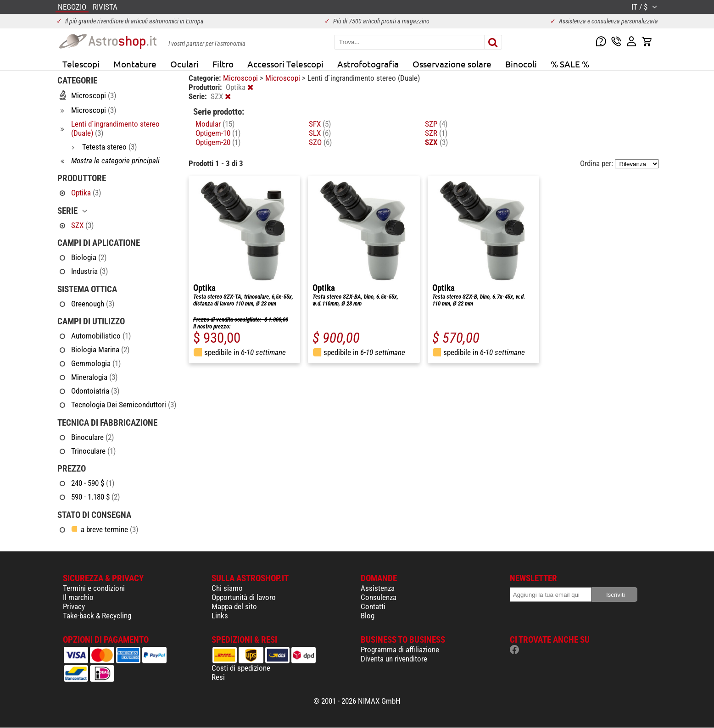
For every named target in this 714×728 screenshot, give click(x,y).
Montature (135, 64)
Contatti (373, 606)
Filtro (223, 64)
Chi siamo (227, 588)
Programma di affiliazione (400, 650)
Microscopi (241, 78)
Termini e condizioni (94, 588)
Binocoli (521, 64)
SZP (436, 124)
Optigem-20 (218, 142)
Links (220, 616)
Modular (215, 124)
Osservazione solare (452, 64)
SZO (320, 142)
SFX (320, 124)
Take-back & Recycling (97, 616)
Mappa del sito (234, 606)
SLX (320, 133)
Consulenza (379, 597)
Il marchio (78, 597)
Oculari (184, 64)
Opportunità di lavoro (244, 597)
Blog (368, 616)
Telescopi (81, 64)
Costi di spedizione (241, 668)
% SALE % (570, 64)
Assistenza (378, 588)
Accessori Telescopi (285, 64)
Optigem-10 (218, 133)
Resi (218, 677)
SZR (436, 133)
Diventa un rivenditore (394, 659)
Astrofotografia (368, 64)
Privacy (74, 606)
